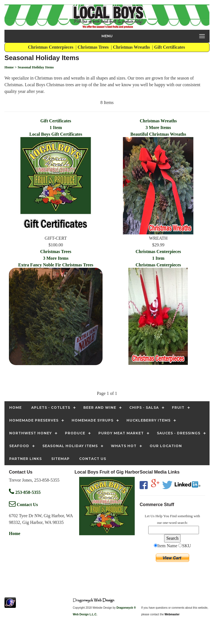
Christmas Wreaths (132, 47)
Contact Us (23, 505)
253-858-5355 (25, 492)
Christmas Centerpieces (51, 47)
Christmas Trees (94, 47)
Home (15, 533)
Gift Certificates (170, 47)
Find (173, 516)
